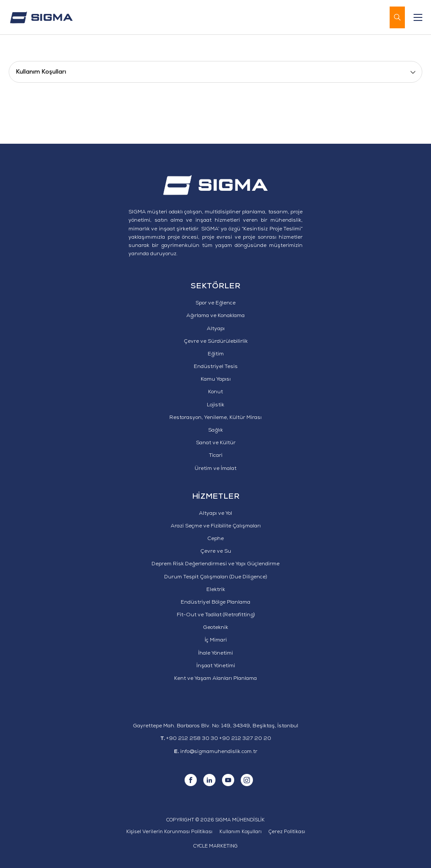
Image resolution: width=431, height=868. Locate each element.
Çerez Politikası (287, 832)
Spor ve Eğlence (215, 304)
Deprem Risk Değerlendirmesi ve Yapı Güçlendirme (215, 564)
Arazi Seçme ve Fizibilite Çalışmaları (216, 527)
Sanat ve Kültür (216, 443)
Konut (215, 392)
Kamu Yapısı (216, 380)
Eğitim (216, 355)
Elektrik (216, 590)
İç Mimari (216, 641)
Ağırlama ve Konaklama (215, 316)
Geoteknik (215, 628)
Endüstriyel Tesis (216, 367)
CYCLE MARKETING (215, 846)
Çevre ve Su (216, 552)
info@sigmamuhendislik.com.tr (219, 752)
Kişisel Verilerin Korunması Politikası (169, 832)
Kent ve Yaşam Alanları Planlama (215, 679)
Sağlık (215, 431)
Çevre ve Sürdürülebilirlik (216, 342)
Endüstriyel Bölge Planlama (215, 603)
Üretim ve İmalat (215, 469)
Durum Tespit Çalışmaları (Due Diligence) (215, 578)
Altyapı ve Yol (215, 514)
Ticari (216, 456)
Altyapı (216, 329)
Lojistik (215, 405)
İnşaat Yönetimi (216, 666)
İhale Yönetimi (215, 654)
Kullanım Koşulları (241, 832)
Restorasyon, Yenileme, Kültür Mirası (215, 418)
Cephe (215, 539)
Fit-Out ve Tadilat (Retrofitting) (216, 615)
